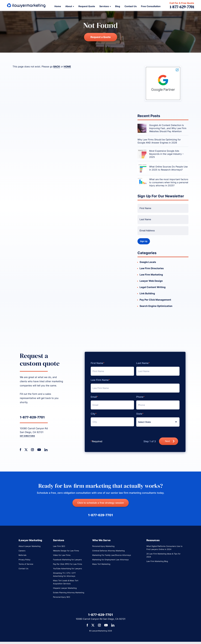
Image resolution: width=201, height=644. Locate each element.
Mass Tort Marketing (101, 564)
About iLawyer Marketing (30, 546)
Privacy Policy (24, 560)
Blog (118, 6)
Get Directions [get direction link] (27, 436)
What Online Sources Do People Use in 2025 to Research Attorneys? (168, 168)
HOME (67, 67)
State (140, 414)
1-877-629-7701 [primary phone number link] (32, 417)
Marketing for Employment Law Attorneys (110, 560)
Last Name (143, 363)
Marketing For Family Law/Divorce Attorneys (112, 555)
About (69, 6)
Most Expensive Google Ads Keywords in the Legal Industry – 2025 (166, 154)
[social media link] (20, 450)
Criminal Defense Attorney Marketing (108, 551)
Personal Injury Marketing (103, 546)
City (94, 414)
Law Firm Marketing (151, 275)
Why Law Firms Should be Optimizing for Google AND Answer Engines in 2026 (159, 141)
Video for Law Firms (62, 555)
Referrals (22, 555)
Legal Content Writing (153, 287)
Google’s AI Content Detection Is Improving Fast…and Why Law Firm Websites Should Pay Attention (168, 128)
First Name (98, 363)
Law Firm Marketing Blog (157, 561)
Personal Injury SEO (62, 597)
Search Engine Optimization (156, 306)
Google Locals (148, 262)
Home (58, 6)
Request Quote (87, 6)
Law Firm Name (100, 380)
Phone (140, 397)
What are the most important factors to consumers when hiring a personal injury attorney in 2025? (169, 182)
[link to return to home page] (26, 6)
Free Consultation (151, 6)
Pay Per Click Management (155, 300)
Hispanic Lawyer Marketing (65, 588)
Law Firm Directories (152, 268)
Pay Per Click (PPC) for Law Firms (68, 564)
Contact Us (131, 6)
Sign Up (144, 241)
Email (94, 397)
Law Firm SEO (59, 546)
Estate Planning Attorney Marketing (69, 593)
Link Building (147, 293)
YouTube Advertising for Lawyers (67, 569)
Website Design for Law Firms (66, 551)
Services (104, 6)
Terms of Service (26, 564)
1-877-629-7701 (182, 7)
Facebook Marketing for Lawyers (67, 560)
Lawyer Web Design (151, 281)
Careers (22, 551)
